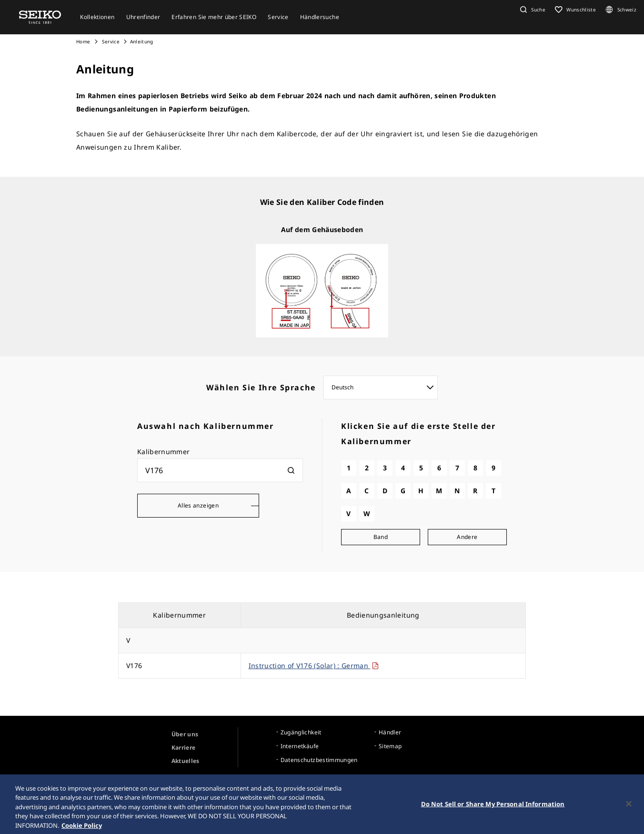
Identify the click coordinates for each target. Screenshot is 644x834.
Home (83, 41)
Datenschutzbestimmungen (319, 760)
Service (110, 41)
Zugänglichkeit (301, 732)
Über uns (185, 734)
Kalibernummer (164, 452)
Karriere (184, 748)
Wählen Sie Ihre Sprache (261, 387)
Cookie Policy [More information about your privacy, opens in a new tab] (82, 829)
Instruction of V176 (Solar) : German (314, 666)
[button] (532, 10)
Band (381, 537)
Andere (467, 537)
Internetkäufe (300, 746)
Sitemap (390, 746)
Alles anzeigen (198, 505)
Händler (390, 732)
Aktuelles (186, 761)
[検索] (291, 470)
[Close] (629, 807)
